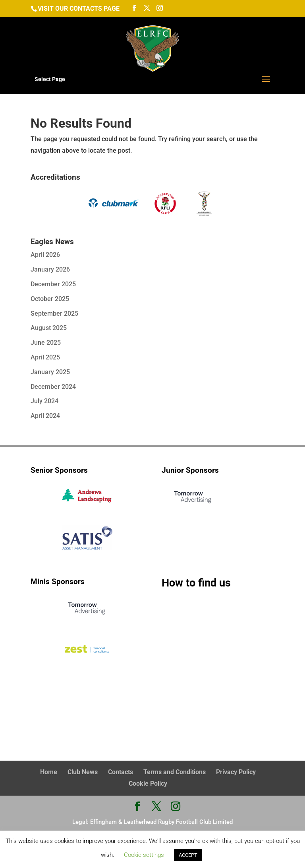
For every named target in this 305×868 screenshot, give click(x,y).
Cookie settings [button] (144, 855)
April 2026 (45, 255)
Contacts (121, 772)
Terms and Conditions (175, 772)
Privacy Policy (236, 772)
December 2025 (53, 284)
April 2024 (45, 416)
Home (49, 772)
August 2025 (49, 328)
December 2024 (53, 387)
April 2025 (45, 357)
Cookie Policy (148, 784)
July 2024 (44, 401)
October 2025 (50, 299)
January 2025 (50, 372)
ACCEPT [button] (188, 855)
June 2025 (46, 343)
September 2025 (54, 314)
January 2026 (50, 269)
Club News (83, 772)
